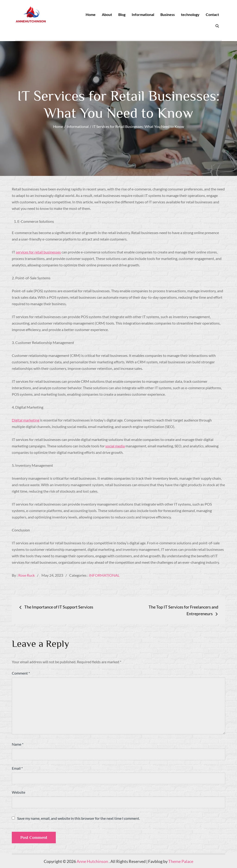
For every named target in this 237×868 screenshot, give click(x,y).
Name (18, 744)
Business (168, 14)
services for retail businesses (38, 252)
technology (190, 14)
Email (17, 768)
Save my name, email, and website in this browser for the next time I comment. (78, 818)
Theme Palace (181, 861)
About (107, 14)
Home (91, 14)
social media (115, 446)
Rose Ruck (27, 575)
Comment (21, 673)
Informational (143, 14)
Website (19, 792)
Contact (212, 14)
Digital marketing (26, 420)
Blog (122, 14)
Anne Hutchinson (93, 861)
